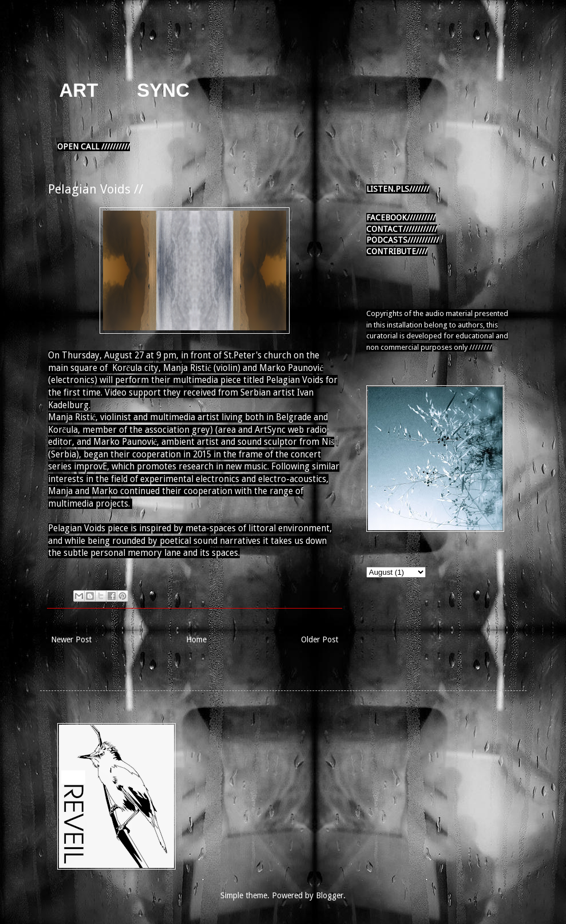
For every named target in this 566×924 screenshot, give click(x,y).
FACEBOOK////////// (401, 218)
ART (79, 90)
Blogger (330, 895)
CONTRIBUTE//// (397, 251)
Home (196, 639)
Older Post (320, 639)
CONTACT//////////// (402, 229)
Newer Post (71, 639)
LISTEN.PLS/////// (398, 189)
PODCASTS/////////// (403, 240)
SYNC (163, 90)
